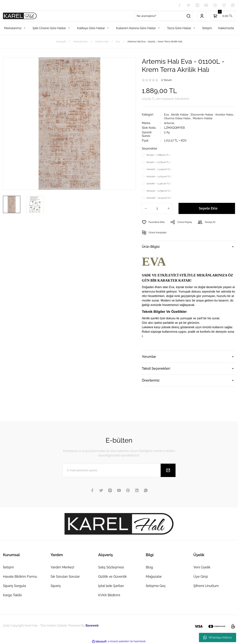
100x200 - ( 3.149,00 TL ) (159, 169)
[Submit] (168, 470)
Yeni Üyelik (202, 567)
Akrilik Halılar (180, 115)
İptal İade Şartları (111, 585)
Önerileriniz (151, 380)
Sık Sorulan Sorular (65, 576)
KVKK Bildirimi (109, 595)
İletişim (8, 567)
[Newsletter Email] (119, 470)
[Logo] (20, 16)
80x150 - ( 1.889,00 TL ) (158, 155)
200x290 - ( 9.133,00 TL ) (159, 198)
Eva (166, 115)
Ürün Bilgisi (151, 246)
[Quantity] (157, 208)
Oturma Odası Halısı (179, 118)
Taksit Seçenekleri (156, 368)
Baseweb (92, 625)
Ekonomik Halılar (202, 115)
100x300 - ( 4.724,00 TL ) (159, 176)
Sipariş (56, 585)
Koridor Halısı (225, 115)
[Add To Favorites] (153, 222)
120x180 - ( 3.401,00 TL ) (159, 183)
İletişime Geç (156, 585)
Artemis (169, 123)
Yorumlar (149, 356)
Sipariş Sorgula (15, 585)
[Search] (164, 16)
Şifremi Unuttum (206, 585)
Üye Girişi (201, 576)
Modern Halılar (205, 118)
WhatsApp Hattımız (218, 637)
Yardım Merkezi (62, 567)
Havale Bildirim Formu (20, 576)
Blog (149, 567)
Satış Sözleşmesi (111, 567)
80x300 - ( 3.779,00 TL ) (158, 162)
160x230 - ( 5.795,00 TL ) (159, 190)
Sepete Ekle (208, 208)
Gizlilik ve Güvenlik (112, 576)
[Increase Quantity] (169, 208)
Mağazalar (154, 576)
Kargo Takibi (12, 595)
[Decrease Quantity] (146, 208)
